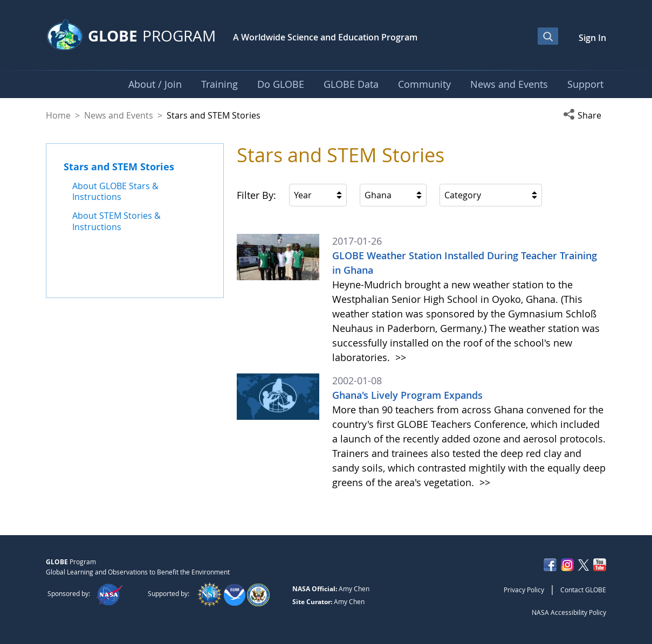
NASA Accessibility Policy (569, 612)
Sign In (592, 38)
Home (58, 115)
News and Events (119, 115)
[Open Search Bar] (548, 36)
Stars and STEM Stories (119, 167)
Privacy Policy (524, 590)
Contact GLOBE (583, 590)
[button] (585, 115)
